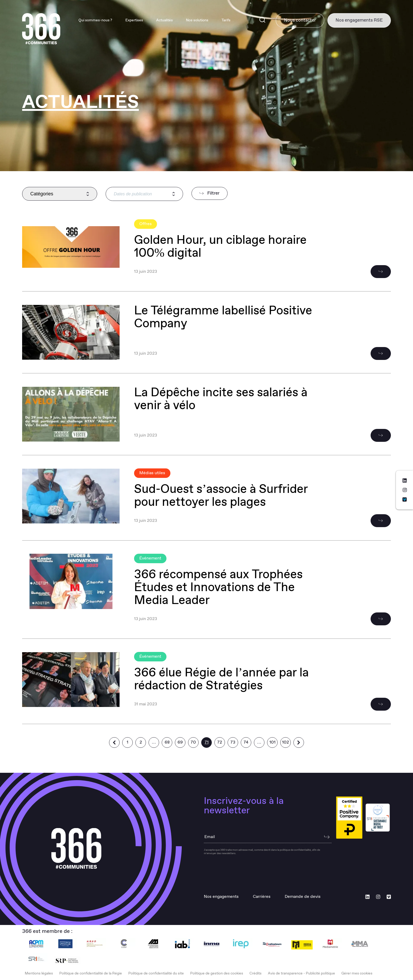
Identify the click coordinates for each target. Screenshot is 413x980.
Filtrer (210, 193)
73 (233, 742)
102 (286, 742)
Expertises (129, 21)
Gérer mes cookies (357, 973)
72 (220, 742)
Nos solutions (192, 21)
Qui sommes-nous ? (90, 21)
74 (246, 742)
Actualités (159, 21)
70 (193, 742)
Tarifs (220, 21)
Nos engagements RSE (358, 20)
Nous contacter (296, 20)
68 (167, 742)
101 (272, 742)
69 (180, 742)
